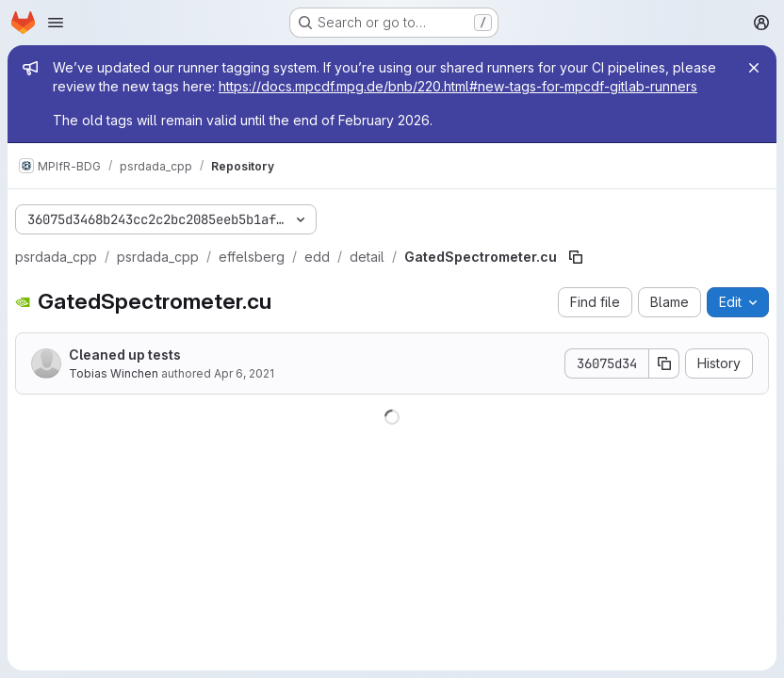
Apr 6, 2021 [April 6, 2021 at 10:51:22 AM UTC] (244, 373)
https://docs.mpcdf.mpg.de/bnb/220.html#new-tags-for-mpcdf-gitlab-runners (458, 86)
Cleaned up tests (125, 355)
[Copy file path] (576, 257)
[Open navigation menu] (56, 23)
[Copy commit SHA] (664, 363)
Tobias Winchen (114, 373)
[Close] (754, 68)
